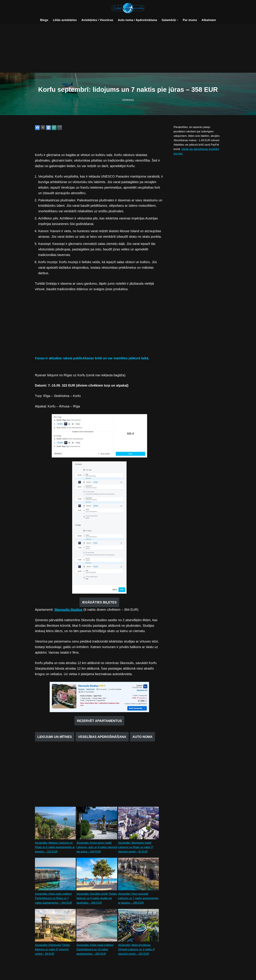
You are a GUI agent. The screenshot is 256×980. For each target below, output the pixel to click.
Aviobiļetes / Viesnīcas (97, 20)
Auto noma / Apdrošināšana (137, 20)
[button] (178, 20)
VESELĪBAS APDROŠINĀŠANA (102, 737)
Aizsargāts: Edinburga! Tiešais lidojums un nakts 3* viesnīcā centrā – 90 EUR (52, 950)
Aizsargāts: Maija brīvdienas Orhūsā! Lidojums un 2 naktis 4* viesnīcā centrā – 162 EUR (137, 950)
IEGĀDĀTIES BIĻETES (99, 602)
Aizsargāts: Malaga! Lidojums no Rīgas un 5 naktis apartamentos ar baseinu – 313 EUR (55, 848)
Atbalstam (209, 20)
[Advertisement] (128, 48)
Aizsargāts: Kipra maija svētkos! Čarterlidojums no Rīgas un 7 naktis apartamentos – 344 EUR (53, 899)
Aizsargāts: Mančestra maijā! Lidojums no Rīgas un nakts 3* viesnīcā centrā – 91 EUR (136, 848)
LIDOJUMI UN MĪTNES (55, 737)
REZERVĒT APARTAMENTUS (99, 721)
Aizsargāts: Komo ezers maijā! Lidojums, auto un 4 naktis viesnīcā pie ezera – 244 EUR (97, 848)
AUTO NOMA (142, 737)
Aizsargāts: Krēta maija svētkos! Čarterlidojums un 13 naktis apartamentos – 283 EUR (95, 950)
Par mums (190, 20)
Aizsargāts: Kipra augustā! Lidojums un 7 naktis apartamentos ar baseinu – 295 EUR (138, 899)
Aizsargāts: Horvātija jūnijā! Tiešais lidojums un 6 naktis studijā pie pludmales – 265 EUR (97, 899)
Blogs (44, 20)
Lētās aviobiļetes (65, 20)
